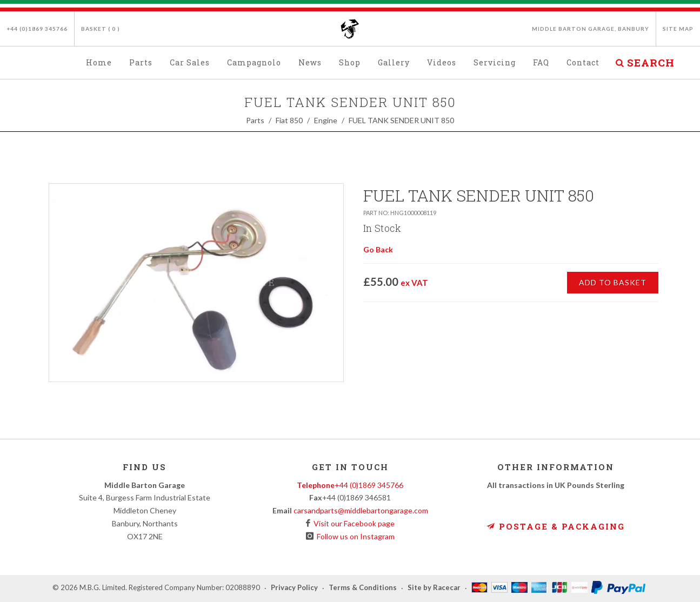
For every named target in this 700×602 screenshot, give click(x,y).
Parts (255, 120)
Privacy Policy (294, 588)
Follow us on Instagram (354, 536)
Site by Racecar (434, 588)
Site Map (678, 29)
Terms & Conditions (363, 588)
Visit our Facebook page (352, 523)
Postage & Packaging (556, 526)
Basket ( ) (101, 29)
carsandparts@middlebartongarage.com (361, 510)
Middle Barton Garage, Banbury (591, 29)
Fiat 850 (289, 120)
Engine (326, 120)
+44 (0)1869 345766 (37, 29)
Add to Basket (613, 282)
